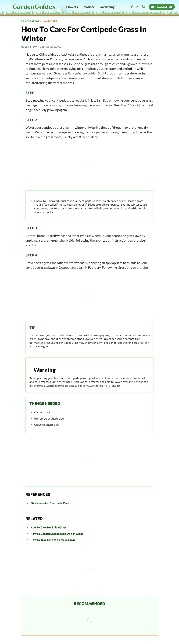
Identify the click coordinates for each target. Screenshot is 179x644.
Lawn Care (50, 21)
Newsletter (162, 7)
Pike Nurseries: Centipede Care (50, 503)
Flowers (72, 7)
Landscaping (30, 21)
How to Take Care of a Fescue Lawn (53, 540)
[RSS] (144, 7)
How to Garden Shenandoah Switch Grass (57, 534)
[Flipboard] (138, 7)
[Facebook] (132, 7)
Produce (89, 7)
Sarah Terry (31, 47)
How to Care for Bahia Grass (48, 527)
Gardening (107, 7)
